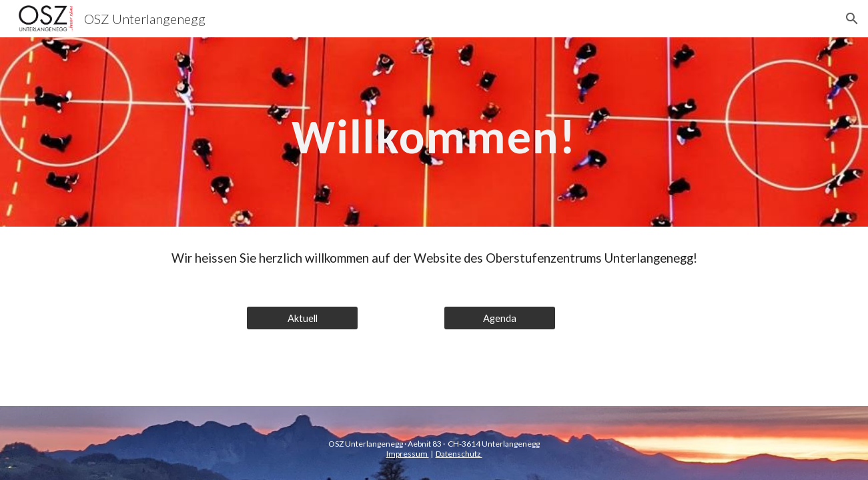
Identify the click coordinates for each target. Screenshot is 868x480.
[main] (434, 132)
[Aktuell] (302, 318)
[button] (852, 19)
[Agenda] (500, 318)
